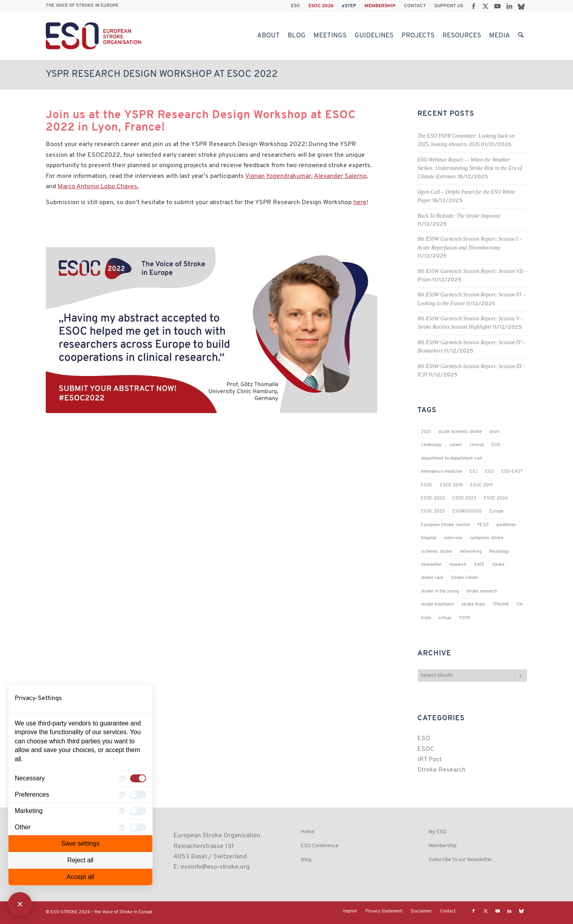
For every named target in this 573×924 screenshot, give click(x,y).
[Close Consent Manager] (20, 904)
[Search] (521, 36)
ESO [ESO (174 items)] (489, 472)
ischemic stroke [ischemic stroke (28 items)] (437, 552)
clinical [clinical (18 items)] (477, 445)
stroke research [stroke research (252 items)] (482, 592)
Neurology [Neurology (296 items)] (499, 552)
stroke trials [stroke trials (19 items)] (473, 605)
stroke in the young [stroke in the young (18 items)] (440, 592)
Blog (306, 860)
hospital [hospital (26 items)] (429, 538)
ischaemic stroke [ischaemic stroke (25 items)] (487, 538)
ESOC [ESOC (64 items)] (427, 485)
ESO (295, 6)
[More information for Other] (122, 827)
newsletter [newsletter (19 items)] (431, 565)
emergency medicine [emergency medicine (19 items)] (441, 472)
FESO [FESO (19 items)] (483, 525)
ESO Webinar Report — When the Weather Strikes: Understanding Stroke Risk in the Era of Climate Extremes (470, 168)
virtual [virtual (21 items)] (445, 618)
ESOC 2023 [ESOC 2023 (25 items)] (464, 498)
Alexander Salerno (340, 176)
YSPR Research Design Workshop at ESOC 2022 (162, 74)
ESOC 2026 (321, 6)
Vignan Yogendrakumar (278, 176)
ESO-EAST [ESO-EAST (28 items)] (512, 472)
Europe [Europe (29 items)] (496, 512)
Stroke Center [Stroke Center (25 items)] (465, 578)
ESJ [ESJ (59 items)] (474, 472)
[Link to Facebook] (473, 6)
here (360, 203)
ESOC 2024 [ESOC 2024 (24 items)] (496, 498)
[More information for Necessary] (122, 778)
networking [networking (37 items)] (471, 552)
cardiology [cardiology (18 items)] (431, 445)
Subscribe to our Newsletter (460, 860)
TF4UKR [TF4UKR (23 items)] (501, 605)
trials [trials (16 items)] (426, 618)
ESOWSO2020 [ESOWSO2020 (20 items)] (467, 512)
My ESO (438, 832)
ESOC (426, 749)
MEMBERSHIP (380, 6)
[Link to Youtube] (497, 6)
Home (308, 832)
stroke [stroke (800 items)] (498, 565)
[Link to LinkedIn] (509, 6)
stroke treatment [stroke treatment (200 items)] (438, 605)
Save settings (80, 843)
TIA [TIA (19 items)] (519, 605)
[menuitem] (296, 6)
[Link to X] (485, 6)
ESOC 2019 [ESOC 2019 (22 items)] (482, 485)
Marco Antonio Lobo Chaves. (98, 187)
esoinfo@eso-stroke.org (215, 867)
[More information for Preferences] (122, 795)
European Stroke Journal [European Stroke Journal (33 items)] (445, 525)
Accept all (80, 877)
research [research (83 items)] (458, 565)
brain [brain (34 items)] (494, 432)
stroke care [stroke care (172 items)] (432, 578)
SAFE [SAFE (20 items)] (479, 565)
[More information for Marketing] (122, 811)
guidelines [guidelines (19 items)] (506, 525)
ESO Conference (320, 846)
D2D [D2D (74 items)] (496, 445)
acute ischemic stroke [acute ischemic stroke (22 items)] (460, 432)
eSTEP (349, 6)
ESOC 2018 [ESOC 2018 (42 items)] (451, 485)
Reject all (80, 860)
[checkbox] (138, 778)
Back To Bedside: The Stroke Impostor (459, 216)
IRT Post (430, 760)
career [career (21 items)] (456, 445)
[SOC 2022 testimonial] (211, 330)
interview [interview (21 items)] (453, 538)
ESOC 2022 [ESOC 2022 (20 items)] (433, 498)
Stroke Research (441, 770)
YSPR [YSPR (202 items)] (464, 618)
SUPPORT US (449, 6)
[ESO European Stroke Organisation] (95, 36)
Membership (442, 846)
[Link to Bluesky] (521, 6)
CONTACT (415, 6)
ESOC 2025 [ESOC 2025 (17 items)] (433, 512)
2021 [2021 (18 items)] (426, 432)
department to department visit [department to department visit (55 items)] (452, 459)
